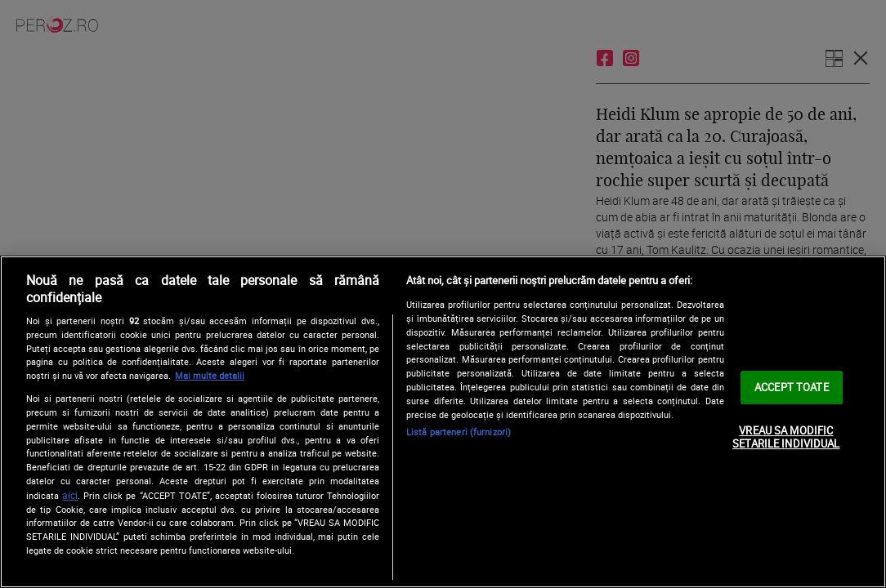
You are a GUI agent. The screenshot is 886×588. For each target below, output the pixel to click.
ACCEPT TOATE (792, 387)
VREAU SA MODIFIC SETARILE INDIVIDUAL (786, 437)
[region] (443, 422)
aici (70, 495)
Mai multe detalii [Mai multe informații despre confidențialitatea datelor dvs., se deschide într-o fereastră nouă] (210, 375)
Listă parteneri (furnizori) (459, 432)
